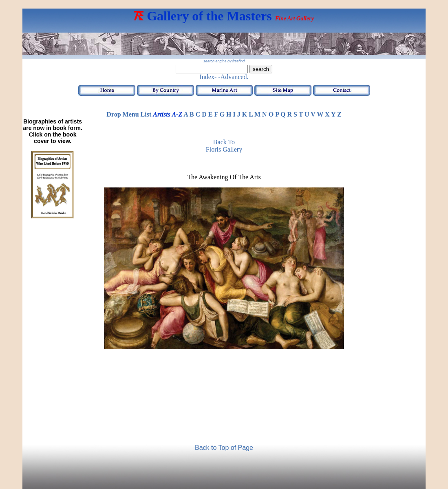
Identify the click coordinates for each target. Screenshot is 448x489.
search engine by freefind (224, 61)
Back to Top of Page (224, 448)
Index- (208, 77)
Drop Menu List (129, 114)
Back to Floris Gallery (224, 146)
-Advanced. (233, 77)
